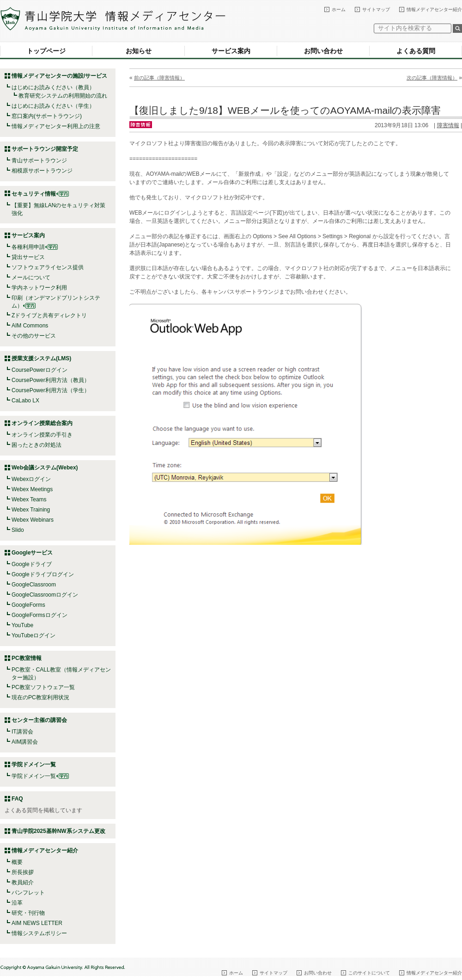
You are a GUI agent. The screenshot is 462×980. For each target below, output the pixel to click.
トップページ (46, 51)
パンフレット (28, 893)
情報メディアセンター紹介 (434, 9)
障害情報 (448, 125)
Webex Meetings (32, 489)
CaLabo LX (25, 401)
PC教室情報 (27, 658)
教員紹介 (23, 882)
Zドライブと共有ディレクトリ (49, 315)
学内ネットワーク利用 (39, 288)
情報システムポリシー (39, 933)
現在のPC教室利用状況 (40, 697)
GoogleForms (28, 605)
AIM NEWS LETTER (37, 923)
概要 (17, 862)
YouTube (22, 625)
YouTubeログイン (33, 635)
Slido (18, 530)
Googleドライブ (32, 564)
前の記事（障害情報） (159, 78)
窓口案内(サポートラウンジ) (47, 116)
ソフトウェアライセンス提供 (48, 267)
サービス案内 (231, 51)
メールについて (31, 277)
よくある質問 (416, 51)
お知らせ (139, 51)
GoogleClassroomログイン (45, 595)
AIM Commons (30, 326)
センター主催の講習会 (39, 720)
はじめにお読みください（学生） (53, 106)
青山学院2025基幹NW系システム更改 (58, 831)
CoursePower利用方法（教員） (51, 380)
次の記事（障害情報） (432, 78)
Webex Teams (29, 499)
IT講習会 (22, 732)
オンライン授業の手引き (42, 435)
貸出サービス (28, 257)
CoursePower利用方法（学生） (51, 390)
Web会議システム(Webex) (45, 468)
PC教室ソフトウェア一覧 (43, 687)
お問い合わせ (323, 51)
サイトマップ (376, 9)
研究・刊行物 (28, 913)
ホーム (339, 9)
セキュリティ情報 (40, 194)
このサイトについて (369, 973)
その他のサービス (34, 336)
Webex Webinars (33, 520)
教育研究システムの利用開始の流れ (63, 96)
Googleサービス (32, 553)
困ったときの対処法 (36, 445)
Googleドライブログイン (43, 574)
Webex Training (31, 510)
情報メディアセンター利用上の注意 (56, 126)
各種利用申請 (28, 247)
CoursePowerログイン (40, 370)
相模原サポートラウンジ (42, 171)
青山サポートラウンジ (39, 160)
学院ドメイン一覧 (40, 776)
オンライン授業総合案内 (42, 423)
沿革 (17, 903)
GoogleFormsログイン (40, 615)
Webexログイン (31, 479)
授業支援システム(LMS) (41, 358)
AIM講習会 (25, 742)
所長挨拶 (23, 872)
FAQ (17, 799)
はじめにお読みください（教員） (53, 87)
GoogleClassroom (34, 585)
